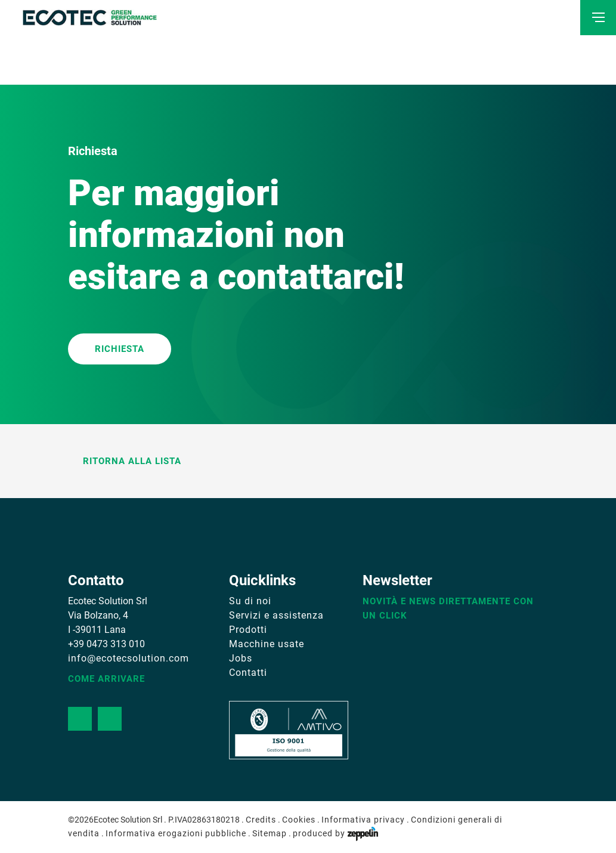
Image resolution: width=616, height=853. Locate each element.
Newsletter (397, 580)
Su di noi (250, 601)
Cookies (299, 820)
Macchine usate (267, 644)
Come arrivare (106, 679)
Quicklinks (262, 580)
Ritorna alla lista (125, 461)
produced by (335, 833)
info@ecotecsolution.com (129, 658)
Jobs (241, 658)
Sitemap (270, 833)
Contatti (248, 673)
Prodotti (248, 630)
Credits (261, 820)
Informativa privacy (363, 820)
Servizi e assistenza (276, 615)
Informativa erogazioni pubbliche (176, 833)
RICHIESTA (120, 349)
